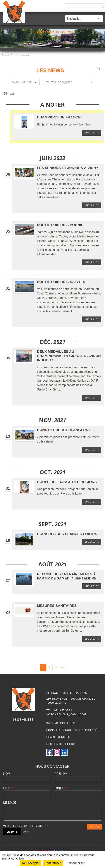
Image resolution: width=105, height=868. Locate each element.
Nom (8, 774)
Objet (60, 788)
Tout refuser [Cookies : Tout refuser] (53, 863)
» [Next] (62, 667)
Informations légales (63, 723)
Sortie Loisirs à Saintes (61, 282)
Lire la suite (92, 133)
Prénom (62, 774)
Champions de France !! (60, 117)
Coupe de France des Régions (67, 482)
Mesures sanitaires (57, 606)
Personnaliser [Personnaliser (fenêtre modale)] (76, 863)
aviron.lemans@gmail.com (66, 714)
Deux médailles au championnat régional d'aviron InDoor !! (69, 356)
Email (9, 788)
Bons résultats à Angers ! (64, 430)
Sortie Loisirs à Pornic (60, 225)
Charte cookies (58, 737)
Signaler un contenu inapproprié (72, 730)
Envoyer (94, 826)
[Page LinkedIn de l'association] (64, 752)
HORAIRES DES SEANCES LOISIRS (67, 534)
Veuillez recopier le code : (25, 826)
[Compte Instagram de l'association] (57, 752)
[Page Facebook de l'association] (50, 752)
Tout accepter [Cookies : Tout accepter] (31, 863)
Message (11, 802)
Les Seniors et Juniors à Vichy (68, 168)
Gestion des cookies (62, 744)
